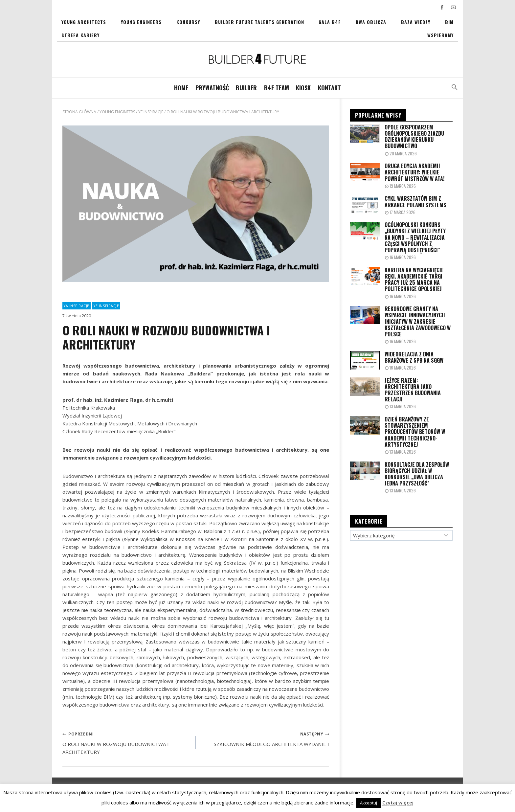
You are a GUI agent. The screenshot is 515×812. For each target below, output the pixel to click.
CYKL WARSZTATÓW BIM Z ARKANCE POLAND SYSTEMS (415, 202)
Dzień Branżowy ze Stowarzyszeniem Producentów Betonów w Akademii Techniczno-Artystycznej (415, 432)
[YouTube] (453, 8)
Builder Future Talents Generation (259, 22)
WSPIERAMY (440, 35)
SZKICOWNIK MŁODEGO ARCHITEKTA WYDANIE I (265, 738)
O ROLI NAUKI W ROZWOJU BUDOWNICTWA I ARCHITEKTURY (127, 742)
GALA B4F (330, 22)
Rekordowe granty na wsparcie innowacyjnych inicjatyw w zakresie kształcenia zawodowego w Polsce (418, 322)
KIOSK (303, 88)
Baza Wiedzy (416, 22)
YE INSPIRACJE (106, 306)
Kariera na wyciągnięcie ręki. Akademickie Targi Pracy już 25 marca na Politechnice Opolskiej (414, 280)
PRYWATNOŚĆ (212, 88)
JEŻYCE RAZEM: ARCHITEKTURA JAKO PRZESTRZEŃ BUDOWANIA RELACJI (413, 390)
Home (181, 88)
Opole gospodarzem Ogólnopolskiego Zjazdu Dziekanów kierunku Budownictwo (414, 137)
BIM (449, 22)
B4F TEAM (277, 88)
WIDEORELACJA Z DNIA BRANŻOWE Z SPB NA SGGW (414, 357)
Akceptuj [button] (369, 803)
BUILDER (246, 88)
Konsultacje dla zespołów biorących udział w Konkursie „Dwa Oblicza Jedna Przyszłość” (417, 474)
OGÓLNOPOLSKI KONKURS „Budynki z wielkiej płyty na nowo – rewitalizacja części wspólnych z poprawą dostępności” (415, 237)
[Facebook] (442, 8)
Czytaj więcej (398, 802)
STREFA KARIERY (80, 35)
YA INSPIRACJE (77, 306)
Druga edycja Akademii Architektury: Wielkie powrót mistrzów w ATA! (414, 172)
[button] (455, 88)
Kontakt (329, 88)
